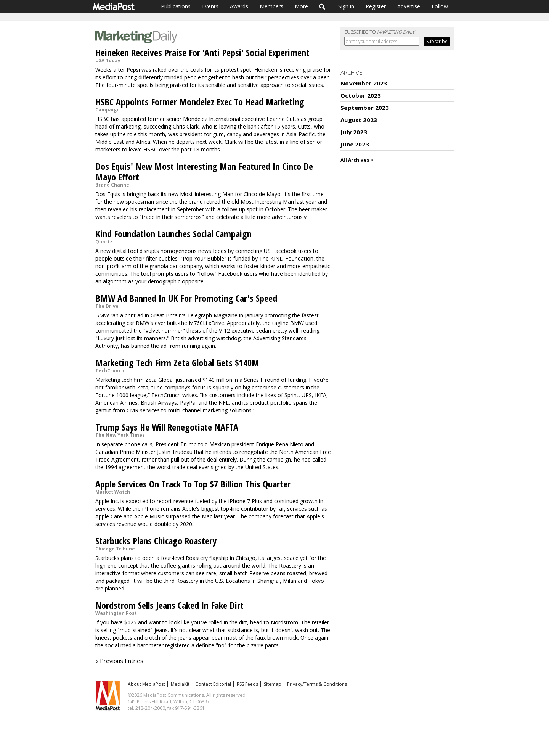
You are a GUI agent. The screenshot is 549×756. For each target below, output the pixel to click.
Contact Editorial (213, 684)
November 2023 (364, 83)
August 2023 (359, 120)
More (301, 6)
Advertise (409, 6)
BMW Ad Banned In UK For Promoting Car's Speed (186, 298)
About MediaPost (146, 684)
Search (322, 6)
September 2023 (365, 108)
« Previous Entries (119, 661)
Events (210, 6)
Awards (239, 6)
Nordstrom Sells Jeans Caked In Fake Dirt (169, 605)
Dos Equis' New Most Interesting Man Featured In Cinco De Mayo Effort (204, 171)
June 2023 (355, 144)
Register (376, 6)
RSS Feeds (247, 684)
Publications (176, 6)
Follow (440, 6)
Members (271, 6)
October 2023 (361, 95)
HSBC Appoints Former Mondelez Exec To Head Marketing (200, 102)
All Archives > (357, 160)
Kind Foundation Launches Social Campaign (173, 234)
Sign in (346, 6)
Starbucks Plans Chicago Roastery (156, 541)
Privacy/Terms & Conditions (317, 684)
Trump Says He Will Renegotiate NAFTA (167, 427)
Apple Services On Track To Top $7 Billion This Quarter (193, 484)
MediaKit (180, 684)
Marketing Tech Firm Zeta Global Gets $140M (177, 363)
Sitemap (273, 684)
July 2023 (354, 132)
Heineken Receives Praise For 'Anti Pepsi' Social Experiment (202, 52)
